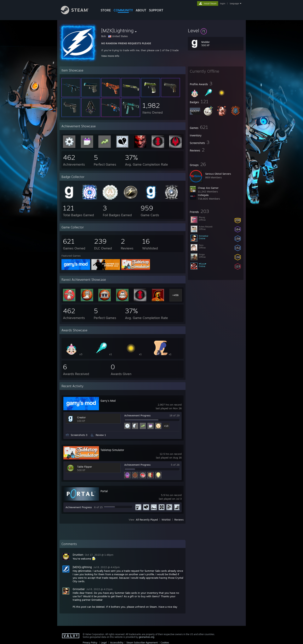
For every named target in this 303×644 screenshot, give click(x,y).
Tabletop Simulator (112, 450)
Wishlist (166, 520)
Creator (81, 417)
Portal (104, 491)
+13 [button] (166, 426)
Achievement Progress (137, 415)
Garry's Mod (108, 401)
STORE (106, 10)
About (141, 10)
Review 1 (101, 435)
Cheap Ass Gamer (208, 188)
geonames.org (146, 637)
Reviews (179, 520)
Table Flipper (85, 467)
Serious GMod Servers (218, 174)
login (223, 3)
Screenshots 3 (79, 435)
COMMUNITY (123, 10)
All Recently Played (147, 520)
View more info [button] (110, 56)
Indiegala (203, 195)
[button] (216, 31)
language (234, 3)
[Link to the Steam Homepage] (78, 13)
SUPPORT (156, 10)
